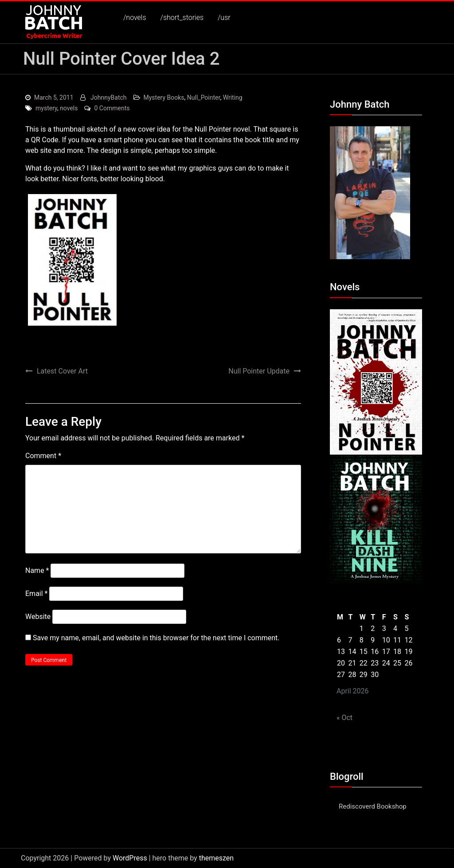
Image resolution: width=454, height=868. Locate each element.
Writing (233, 97)
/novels (135, 18)
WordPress (130, 858)
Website (38, 617)
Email (36, 594)
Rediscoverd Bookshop (373, 806)
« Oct (344, 718)
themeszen (216, 858)
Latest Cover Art (62, 371)
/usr (224, 18)
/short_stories (182, 18)
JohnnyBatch (108, 97)
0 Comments (112, 108)
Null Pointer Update (259, 371)
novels (69, 108)
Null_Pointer (204, 97)
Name (37, 570)
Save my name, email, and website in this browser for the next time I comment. (156, 638)
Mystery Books (164, 97)
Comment (43, 456)
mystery (46, 108)
